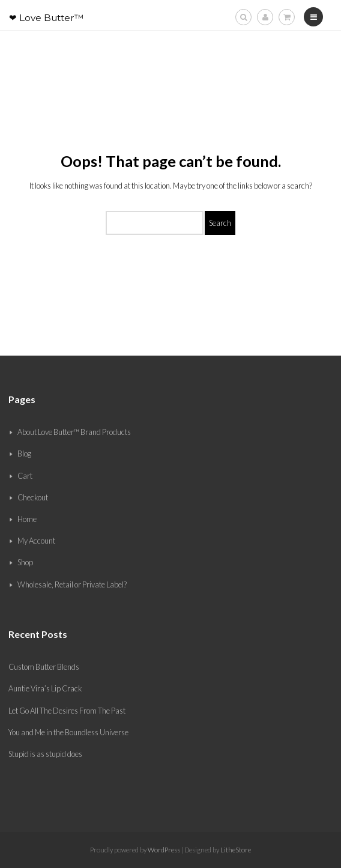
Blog (24, 454)
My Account (36, 541)
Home (27, 519)
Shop (25, 562)
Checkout (33, 497)
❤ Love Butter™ (47, 18)
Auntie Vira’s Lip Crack (45, 688)
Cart (25, 476)
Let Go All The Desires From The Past (67, 711)
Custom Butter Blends (44, 667)
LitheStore (236, 850)
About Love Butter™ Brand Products (74, 432)
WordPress (163, 850)
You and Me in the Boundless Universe (68, 732)
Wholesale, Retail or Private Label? (72, 584)
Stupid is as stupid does (45, 754)
